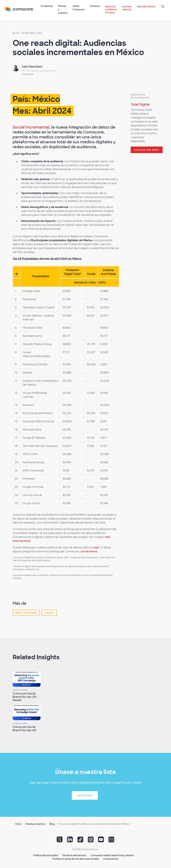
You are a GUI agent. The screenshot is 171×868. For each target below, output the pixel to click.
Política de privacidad (46, 855)
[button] (111, 11)
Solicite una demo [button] (147, 149)
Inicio (18, 823)
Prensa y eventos (35, 823)
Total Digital (140, 104)
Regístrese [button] (85, 795)
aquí (96, 547)
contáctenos (89, 551)
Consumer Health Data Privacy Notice (112, 855)
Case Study (20, 690)
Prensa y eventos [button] (63, 9)
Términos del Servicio (74, 855)
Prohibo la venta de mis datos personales (76, 858)
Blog (16, 33)
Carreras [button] (95, 6)
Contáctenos (111, 858)
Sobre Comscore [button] (79, 8)
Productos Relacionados (140, 96)
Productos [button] (47, 6)
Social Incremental (31, 127)
